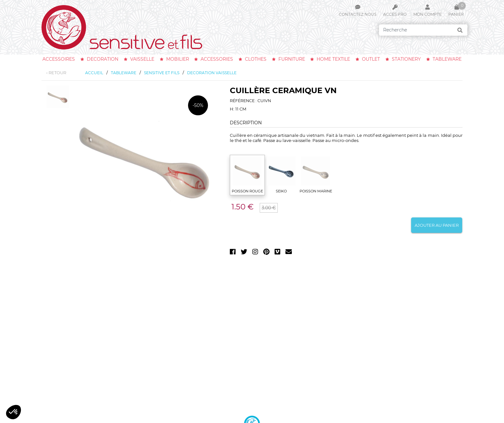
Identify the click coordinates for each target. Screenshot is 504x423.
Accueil (94, 73)
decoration (103, 59)
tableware (447, 59)
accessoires (59, 59)
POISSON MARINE (316, 191)
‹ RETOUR (56, 73)
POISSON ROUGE (247, 191)
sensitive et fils (162, 73)
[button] (14, 412)
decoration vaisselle (212, 73)
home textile (333, 59)
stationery (406, 59)
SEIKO (281, 191)
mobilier (178, 59)
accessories (217, 59)
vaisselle (142, 59)
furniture (292, 59)
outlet (371, 59)
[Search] (423, 30)
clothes (256, 59)
